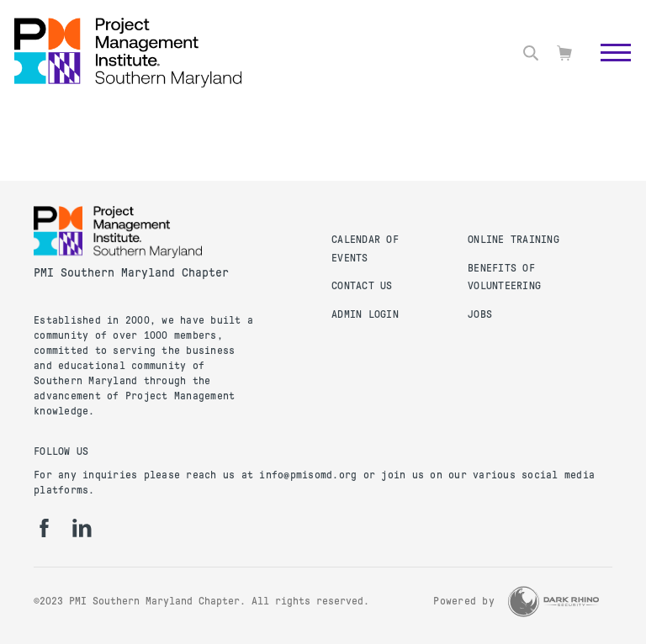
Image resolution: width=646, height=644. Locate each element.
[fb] (44, 528)
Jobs (480, 314)
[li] (82, 528)
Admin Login (365, 314)
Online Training (514, 240)
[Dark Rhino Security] (553, 602)
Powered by (464, 601)
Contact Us (362, 286)
